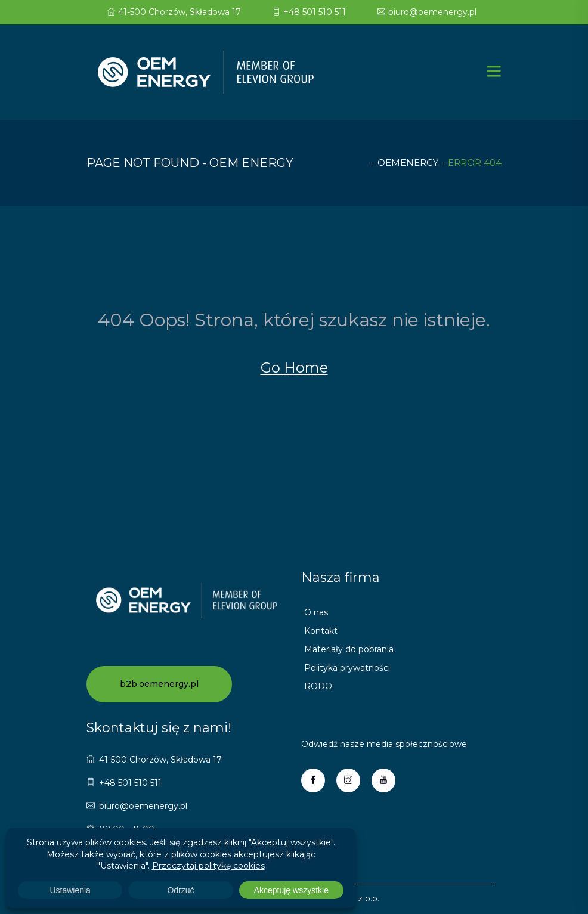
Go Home (294, 368)
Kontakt (321, 631)
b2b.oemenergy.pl (159, 684)
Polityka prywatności (347, 668)
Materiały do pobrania (349, 649)
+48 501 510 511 (309, 12)
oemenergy (408, 162)
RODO (318, 686)
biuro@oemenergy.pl (427, 12)
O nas (316, 612)
